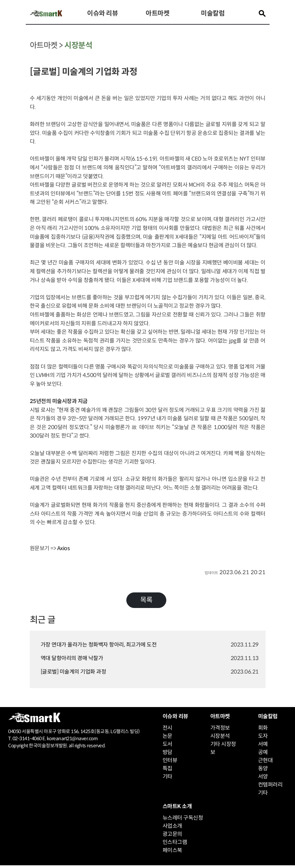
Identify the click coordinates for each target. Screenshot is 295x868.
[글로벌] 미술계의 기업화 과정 (73, 672)
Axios (64, 548)
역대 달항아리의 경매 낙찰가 (72, 658)
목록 (146, 600)
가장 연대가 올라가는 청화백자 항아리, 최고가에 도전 (99, 645)
